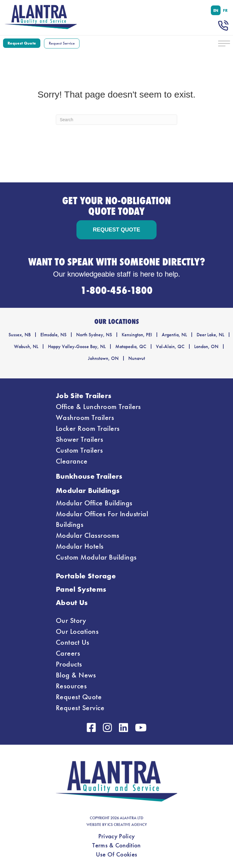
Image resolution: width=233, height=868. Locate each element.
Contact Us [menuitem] (73, 642)
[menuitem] (216, 10)
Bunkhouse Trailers (89, 476)
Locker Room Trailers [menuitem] (88, 428)
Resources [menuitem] (71, 686)
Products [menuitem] (69, 664)
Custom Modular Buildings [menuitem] (96, 557)
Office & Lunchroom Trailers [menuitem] (98, 407)
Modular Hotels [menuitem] (80, 546)
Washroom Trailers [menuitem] (85, 417)
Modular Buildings (88, 490)
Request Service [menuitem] (80, 708)
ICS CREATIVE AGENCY (127, 825)
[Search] (116, 120)
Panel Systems (81, 589)
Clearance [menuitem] (72, 461)
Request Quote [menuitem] (79, 697)
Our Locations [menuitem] (77, 631)
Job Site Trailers (84, 396)
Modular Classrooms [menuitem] (88, 535)
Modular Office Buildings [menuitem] (94, 503)
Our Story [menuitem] (71, 620)
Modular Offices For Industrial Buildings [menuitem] (102, 519)
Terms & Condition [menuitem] (116, 845)
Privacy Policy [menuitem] (116, 836)
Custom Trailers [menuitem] (79, 450)
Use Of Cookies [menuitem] (116, 854)
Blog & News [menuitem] (76, 675)
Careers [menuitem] (68, 653)
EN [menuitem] (216, 10)
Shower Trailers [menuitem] (79, 439)
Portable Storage (86, 576)
